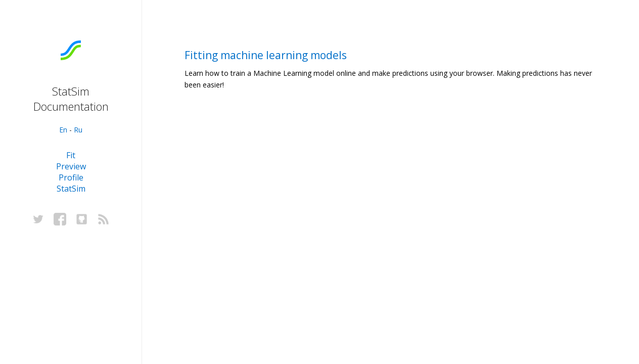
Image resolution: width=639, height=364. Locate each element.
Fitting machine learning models (266, 55)
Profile (71, 177)
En (63, 130)
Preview (71, 166)
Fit (71, 155)
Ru (78, 130)
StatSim (71, 189)
